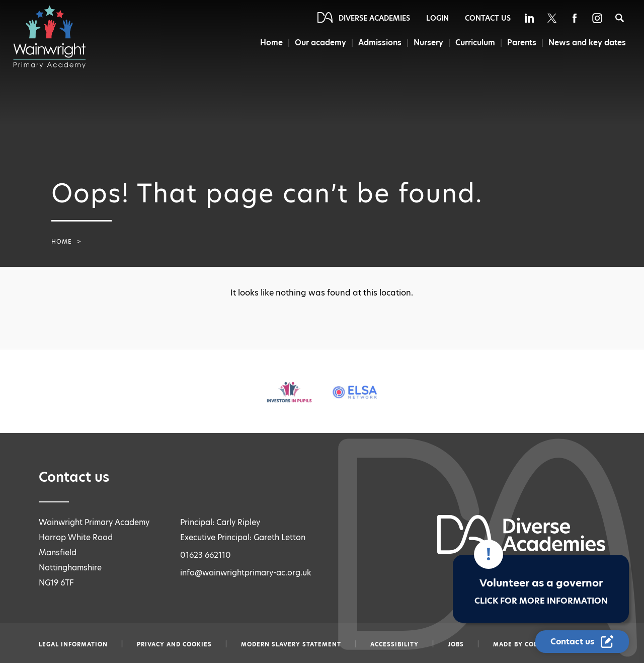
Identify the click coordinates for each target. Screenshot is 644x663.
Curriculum (475, 43)
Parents (522, 43)
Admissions (380, 43)
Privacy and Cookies (174, 644)
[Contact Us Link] (582, 642)
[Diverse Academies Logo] (54, 37)
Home (271, 43)
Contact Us (488, 18)
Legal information (73, 644)
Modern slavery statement (291, 644)
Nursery (428, 43)
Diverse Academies (374, 18)
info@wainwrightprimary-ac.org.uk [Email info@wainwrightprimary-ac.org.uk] (246, 573)
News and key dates (587, 43)
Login (437, 18)
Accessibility (394, 644)
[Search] (620, 18)
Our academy (320, 43)
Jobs (456, 644)
